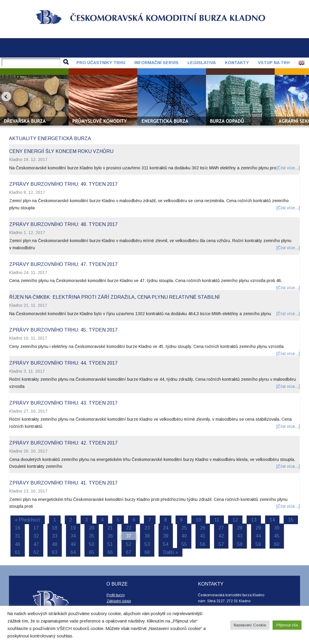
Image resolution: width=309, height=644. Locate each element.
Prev (6, 97)
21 (110, 528)
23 (147, 528)
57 (221, 544)
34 (73, 536)
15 (291, 520)
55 (184, 544)
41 (203, 536)
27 (221, 528)
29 (258, 528)
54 (166, 544)
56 (203, 544)
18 (55, 528)
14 (272, 520)
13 (254, 520)
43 (240, 536)
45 (277, 536)
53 (147, 544)
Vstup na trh (274, 63)
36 (110, 536)
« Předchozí (28, 520)
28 (240, 528)
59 (258, 544)
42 (221, 536)
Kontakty (237, 63)
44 (258, 536)
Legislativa (202, 63)
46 (18, 544)
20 (92, 528)
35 (92, 536)
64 (73, 552)
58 (240, 544)
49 (73, 544)
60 (277, 544)
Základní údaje (119, 601)
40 (184, 536)
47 (36, 544)
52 (129, 544)
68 (147, 552)
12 (235, 520)
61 (18, 552)
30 (277, 528)
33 (55, 536)
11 (217, 520)
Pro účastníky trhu (101, 63)
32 (36, 536)
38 (147, 536)
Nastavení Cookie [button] (250, 625)
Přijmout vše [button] (287, 625)
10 (199, 520)
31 (18, 536)
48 (55, 544)
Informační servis (156, 63)
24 (166, 528)
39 (166, 536)
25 (184, 528)
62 (36, 552)
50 (92, 544)
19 (73, 528)
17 (36, 528)
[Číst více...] (288, 168)
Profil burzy (116, 595)
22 (129, 528)
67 (129, 552)
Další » (170, 552)
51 (110, 544)
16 (18, 528)
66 (110, 552)
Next (303, 97)
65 (92, 552)
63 (55, 552)
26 (203, 528)
